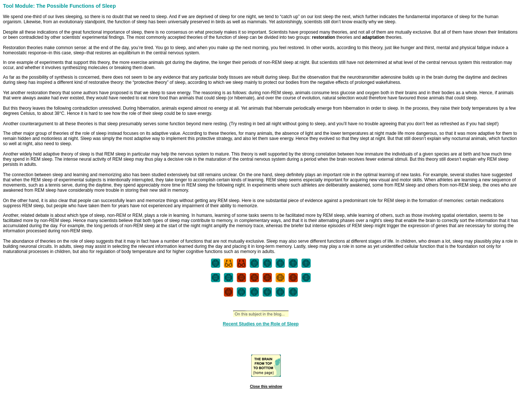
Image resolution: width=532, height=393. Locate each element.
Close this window (266, 387)
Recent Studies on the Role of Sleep (261, 324)
